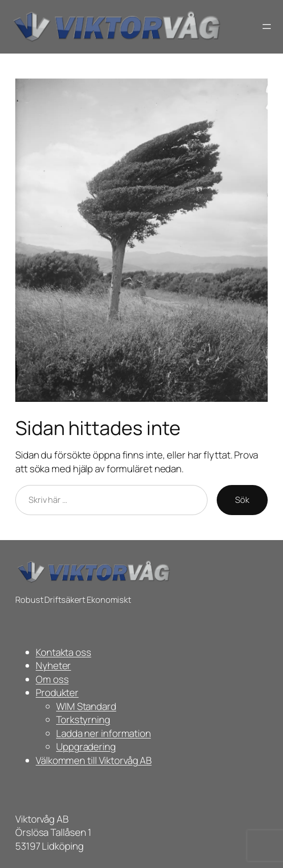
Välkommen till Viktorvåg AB (94, 760)
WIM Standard (86, 706)
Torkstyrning (83, 720)
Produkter (57, 693)
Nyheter (53, 666)
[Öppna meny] (267, 27)
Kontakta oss (63, 652)
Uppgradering (86, 747)
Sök (242, 500)
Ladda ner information (104, 733)
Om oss (52, 679)
